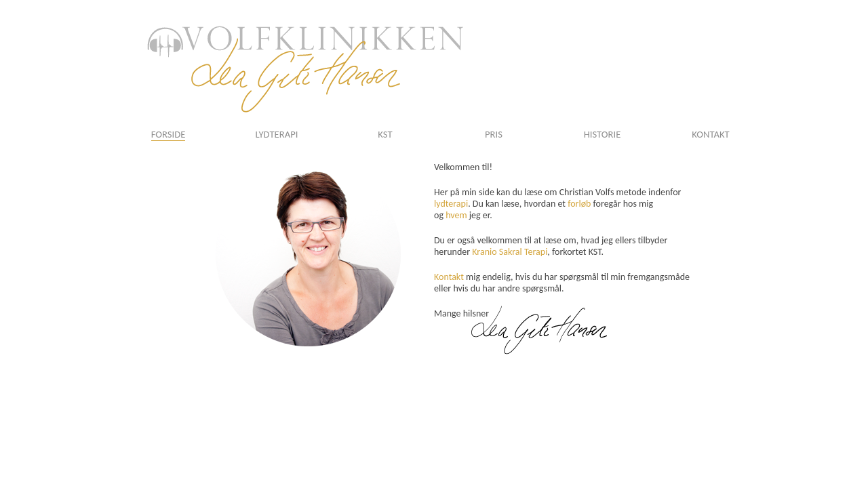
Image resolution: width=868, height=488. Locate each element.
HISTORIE (603, 134)
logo (305, 69)
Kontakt (449, 277)
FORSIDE (169, 134)
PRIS (494, 134)
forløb (579, 204)
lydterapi (451, 204)
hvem (456, 215)
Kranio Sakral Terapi (510, 252)
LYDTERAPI (277, 134)
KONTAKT (710, 134)
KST (385, 134)
